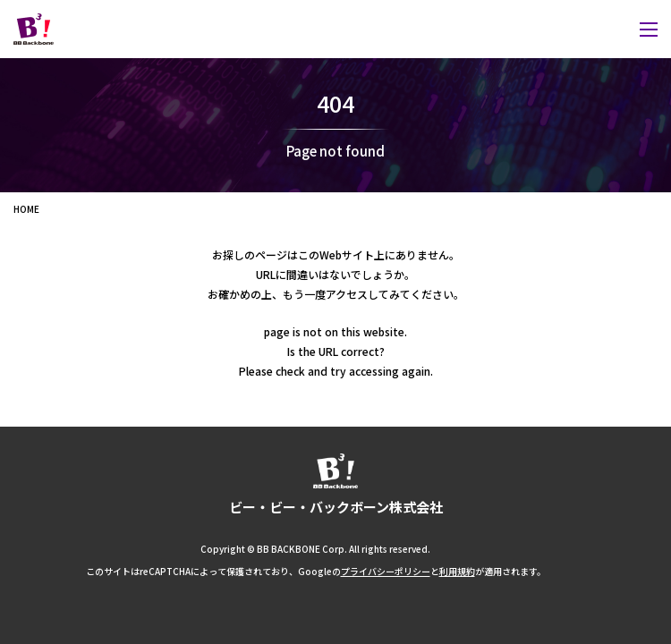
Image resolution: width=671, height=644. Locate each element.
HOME (26, 209)
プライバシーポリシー (386, 572)
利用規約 (457, 572)
